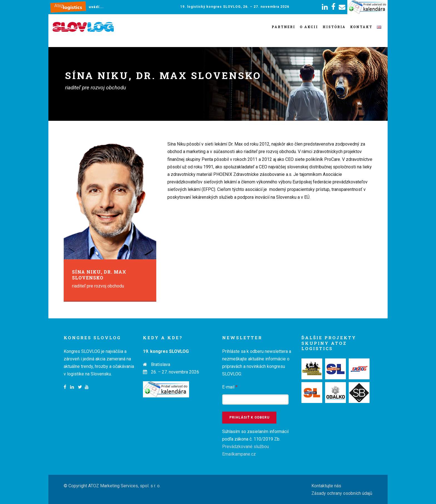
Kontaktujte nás (326, 486)
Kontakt (361, 27)
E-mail (230, 387)
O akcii (309, 27)
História (334, 27)
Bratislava (161, 364)
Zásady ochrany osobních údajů (342, 493)
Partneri (283, 27)
